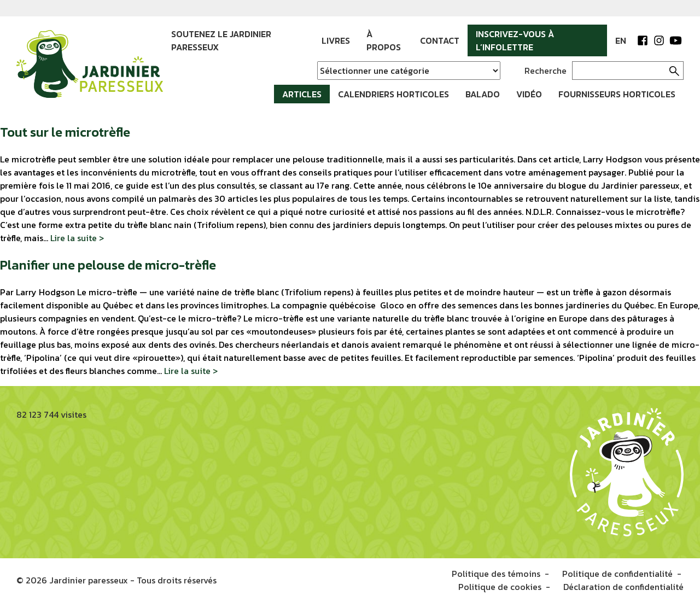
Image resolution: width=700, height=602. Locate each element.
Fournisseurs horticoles (617, 94)
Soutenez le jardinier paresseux (221, 40)
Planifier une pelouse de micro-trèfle (108, 265)
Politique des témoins (496, 574)
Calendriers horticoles (393, 94)
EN (621, 40)
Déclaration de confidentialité (623, 587)
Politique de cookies (500, 587)
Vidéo (529, 94)
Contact (440, 40)
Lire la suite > (77, 238)
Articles (302, 94)
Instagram (659, 40)
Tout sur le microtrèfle (65, 132)
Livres (336, 40)
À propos (384, 40)
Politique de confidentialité (617, 574)
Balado (483, 94)
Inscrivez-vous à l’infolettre (515, 40)
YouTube (675, 40)
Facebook (643, 40)
